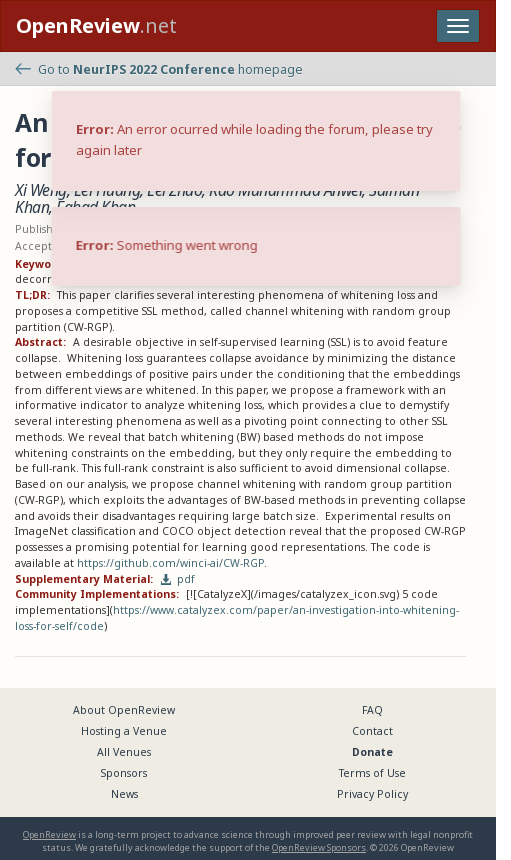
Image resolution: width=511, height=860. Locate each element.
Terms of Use (372, 773)
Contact (372, 731)
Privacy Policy (372, 794)
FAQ (372, 710)
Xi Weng (41, 190)
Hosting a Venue (124, 731)
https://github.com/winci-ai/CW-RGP (170, 563)
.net (96, 25)
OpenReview (49, 834)
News (124, 794)
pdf (178, 579)
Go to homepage (159, 69)
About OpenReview (124, 710)
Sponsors (124, 773)
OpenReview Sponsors (319, 847)
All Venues (124, 752)
